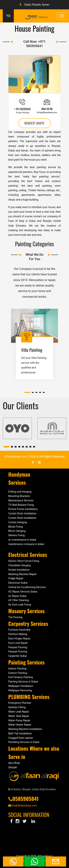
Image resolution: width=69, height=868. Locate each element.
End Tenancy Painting (21, 677)
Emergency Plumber (20, 703)
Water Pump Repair (19, 720)
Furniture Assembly (19, 630)
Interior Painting (17, 669)
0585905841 (25, 799)
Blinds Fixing (16, 527)
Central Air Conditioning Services (27, 587)
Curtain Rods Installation (22, 513)
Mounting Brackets (19, 496)
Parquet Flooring (18, 647)
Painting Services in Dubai (23, 682)
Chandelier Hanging (20, 565)
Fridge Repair (16, 578)
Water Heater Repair (20, 725)
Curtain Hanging (18, 522)
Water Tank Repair (19, 716)
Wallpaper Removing (20, 690)
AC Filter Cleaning (18, 600)
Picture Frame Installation (23, 509)
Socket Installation (19, 570)
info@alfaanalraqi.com (23, 805)
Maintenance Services (21, 500)
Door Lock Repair (18, 643)
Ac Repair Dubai (17, 596)
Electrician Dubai (18, 583)
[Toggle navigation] (62, 16)
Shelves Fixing (16, 535)
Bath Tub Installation (20, 733)
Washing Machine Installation (25, 729)
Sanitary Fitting (17, 707)
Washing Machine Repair (22, 574)
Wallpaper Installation (21, 686)
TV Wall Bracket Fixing (21, 505)
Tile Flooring (15, 617)
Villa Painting (32, 350)
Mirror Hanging (17, 531)
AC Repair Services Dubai (23, 592)
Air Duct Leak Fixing (20, 605)
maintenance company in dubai (26, 544)
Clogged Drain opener (21, 738)
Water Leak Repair (19, 712)
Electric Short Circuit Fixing (24, 561)
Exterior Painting (18, 673)
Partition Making (18, 634)
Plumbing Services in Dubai (24, 742)
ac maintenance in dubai (22, 540)
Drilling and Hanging (20, 492)
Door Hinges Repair (19, 638)
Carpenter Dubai (18, 656)
